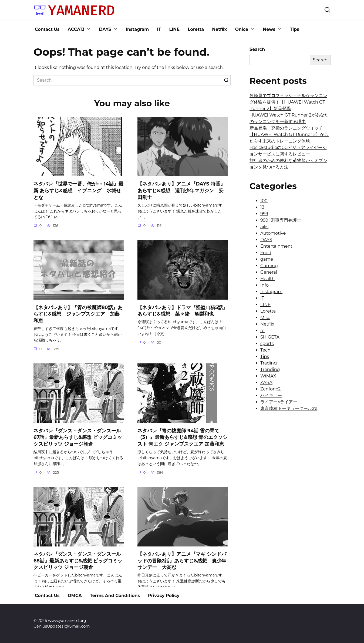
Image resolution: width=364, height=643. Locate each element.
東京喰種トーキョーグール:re (289, 408)
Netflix (219, 29)
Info (264, 285)
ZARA (266, 382)
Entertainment (276, 246)
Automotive (273, 233)
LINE (174, 29)
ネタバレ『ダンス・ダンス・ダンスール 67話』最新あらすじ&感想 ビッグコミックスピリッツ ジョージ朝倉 (78, 437)
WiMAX (268, 376)
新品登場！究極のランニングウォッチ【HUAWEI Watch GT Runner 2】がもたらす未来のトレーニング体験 (289, 135)
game (267, 259)
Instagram (137, 29)
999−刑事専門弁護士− (282, 220)
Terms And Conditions (115, 596)
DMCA (75, 596)
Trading (269, 363)
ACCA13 (76, 29)
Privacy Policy (164, 596)
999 (264, 214)
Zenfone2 (270, 389)
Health (267, 279)
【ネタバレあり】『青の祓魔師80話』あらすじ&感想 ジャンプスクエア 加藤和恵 (78, 314)
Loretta (196, 29)
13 (262, 207)
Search (257, 49)
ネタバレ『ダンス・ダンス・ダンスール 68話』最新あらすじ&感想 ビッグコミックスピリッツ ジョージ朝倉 (78, 561)
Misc (265, 318)
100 (264, 201)
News (269, 29)
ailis (264, 227)
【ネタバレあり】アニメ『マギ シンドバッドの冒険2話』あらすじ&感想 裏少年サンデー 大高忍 (182, 561)
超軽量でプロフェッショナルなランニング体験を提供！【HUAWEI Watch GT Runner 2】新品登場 (288, 102)
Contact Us (47, 29)
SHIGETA (270, 337)
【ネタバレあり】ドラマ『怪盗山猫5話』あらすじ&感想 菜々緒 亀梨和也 (183, 310)
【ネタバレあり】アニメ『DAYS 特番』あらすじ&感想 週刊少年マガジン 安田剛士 (181, 190)
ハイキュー (271, 395)
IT (159, 29)
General (269, 272)
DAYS (105, 29)
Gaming (269, 266)
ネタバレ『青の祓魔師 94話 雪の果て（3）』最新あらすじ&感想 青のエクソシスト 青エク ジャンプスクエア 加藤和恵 (183, 437)
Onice (242, 29)
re (262, 331)
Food (266, 253)
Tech (265, 350)
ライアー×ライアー (279, 402)
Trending (270, 369)
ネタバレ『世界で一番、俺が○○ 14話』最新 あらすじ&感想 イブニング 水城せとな (78, 190)
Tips (294, 29)
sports (267, 344)
